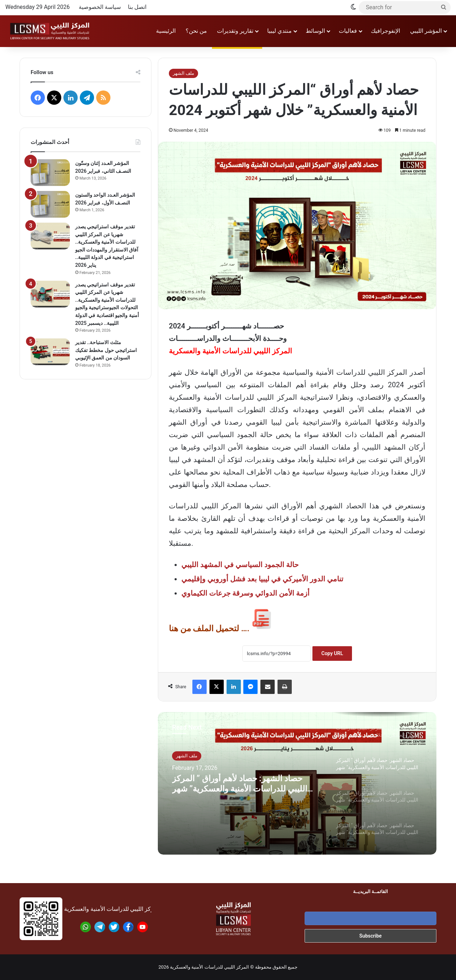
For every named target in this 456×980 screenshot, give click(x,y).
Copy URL (332, 653)
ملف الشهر (183, 73)
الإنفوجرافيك (385, 31)
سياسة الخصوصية (100, 7)
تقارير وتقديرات (235, 31)
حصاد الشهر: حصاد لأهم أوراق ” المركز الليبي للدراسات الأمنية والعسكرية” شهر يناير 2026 (241, 786)
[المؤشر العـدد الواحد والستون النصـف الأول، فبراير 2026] (50, 204)
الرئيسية (166, 31)
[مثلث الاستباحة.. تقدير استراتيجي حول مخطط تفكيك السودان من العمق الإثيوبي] (50, 352)
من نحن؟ (196, 31)
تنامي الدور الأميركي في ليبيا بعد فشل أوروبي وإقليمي (262, 579)
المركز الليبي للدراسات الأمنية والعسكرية (209, 967)
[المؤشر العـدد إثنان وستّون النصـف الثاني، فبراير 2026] (50, 173)
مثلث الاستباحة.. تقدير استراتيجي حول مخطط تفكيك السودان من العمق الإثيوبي (106, 350)
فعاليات (348, 31)
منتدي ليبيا (279, 31)
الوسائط (315, 31)
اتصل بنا (137, 7)
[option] (297, 783)
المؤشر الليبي (426, 31)
